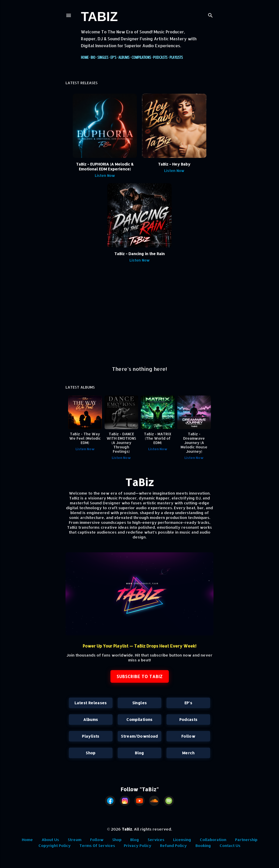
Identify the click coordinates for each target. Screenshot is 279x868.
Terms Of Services (97, 846)
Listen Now (105, 175)
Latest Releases (91, 703)
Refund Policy (173, 846)
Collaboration (213, 840)
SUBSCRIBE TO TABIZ (140, 676)
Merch (188, 753)
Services (156, 840)
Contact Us (230, 846)
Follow (188, 736)
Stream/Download (139, 736)
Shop (91, 753)
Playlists (176, 57)
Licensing (182, 840)
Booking (203, 846)
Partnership (246, 840)
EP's (113, 57)
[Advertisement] (139, 317)
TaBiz (99, 17)
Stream (75, 840)
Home (85, 57)
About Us (50, 840)
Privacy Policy (138, 846)
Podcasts (160, 57)
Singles (103, 57)
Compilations (141, 57)
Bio (93, 57)
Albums (124, 57)
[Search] (210, 14)
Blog (139, 753)
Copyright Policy (55, 846)
